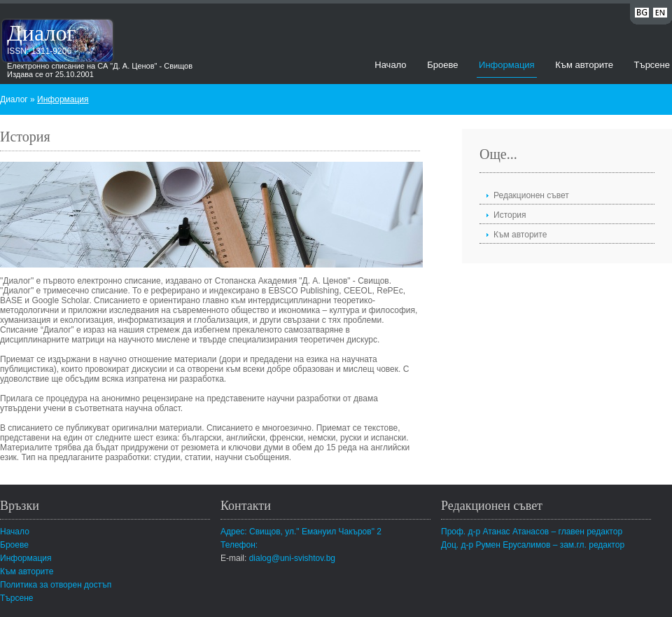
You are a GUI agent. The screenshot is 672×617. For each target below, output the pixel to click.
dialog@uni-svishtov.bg (292, 558)
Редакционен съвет (531, 195)
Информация (507, 65)
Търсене (652, 65)
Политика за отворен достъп (56, 585)
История (510, 215)
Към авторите (584, 65)
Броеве (442, 65)
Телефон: (239, 545)
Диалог (42, 33)
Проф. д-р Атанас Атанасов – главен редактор (532, 532)
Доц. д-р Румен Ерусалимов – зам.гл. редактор (533, 545)
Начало (390, 65)
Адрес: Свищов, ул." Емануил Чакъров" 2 (301, 532)
